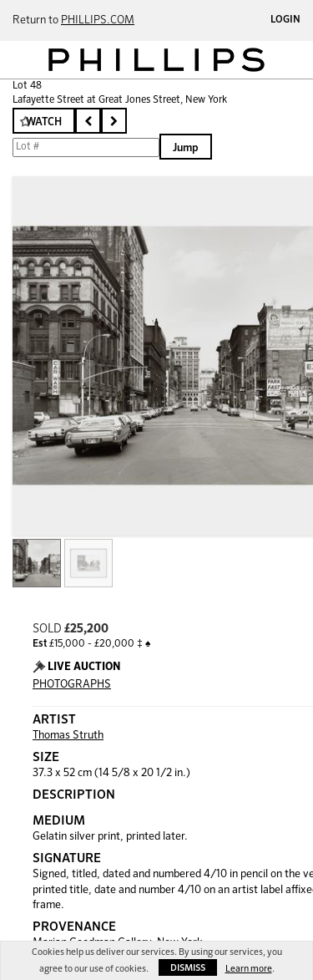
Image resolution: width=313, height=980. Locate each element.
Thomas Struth (68, 736)
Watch (44, 122)
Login (285, 20)
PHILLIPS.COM (98, 20)
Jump (186, 148)
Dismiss (188, 968)
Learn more (249, 969)
